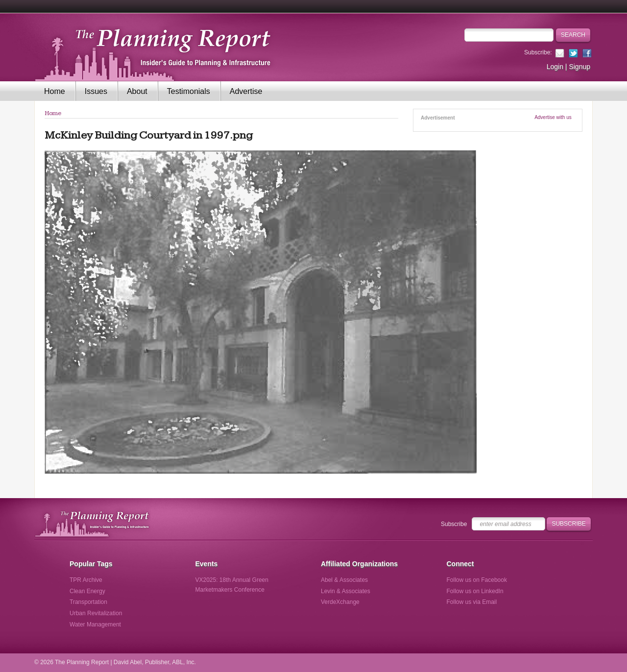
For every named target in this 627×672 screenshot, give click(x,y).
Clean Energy (87, 591)
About (137, 91)
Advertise (246, 91)
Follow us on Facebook (477, 580)
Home (55, 91)
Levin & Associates (346, 591)
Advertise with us (553, 117)
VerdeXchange (340, 602)
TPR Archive (86, 580)
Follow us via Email (472, 602)
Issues (96, 91)
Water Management (95, 624)
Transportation (88, 602)
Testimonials (189, 91)
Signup (579, 67)
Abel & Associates (344, 580)
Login (555, 67)
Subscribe (454, 524)
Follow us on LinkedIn (475, 591)
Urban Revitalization (96, 613)
